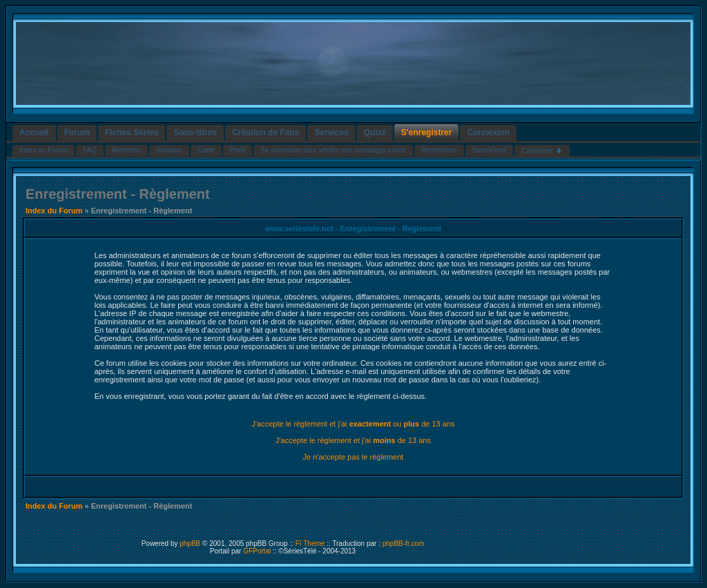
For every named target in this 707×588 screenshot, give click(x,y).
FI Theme (310, 543)
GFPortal (257, 551)
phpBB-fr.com (404, 543)
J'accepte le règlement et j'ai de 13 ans (353, 440)
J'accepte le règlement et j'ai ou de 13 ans (353, 424)
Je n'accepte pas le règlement (353, 457)
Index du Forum (54, 210)
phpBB (190, 543)
